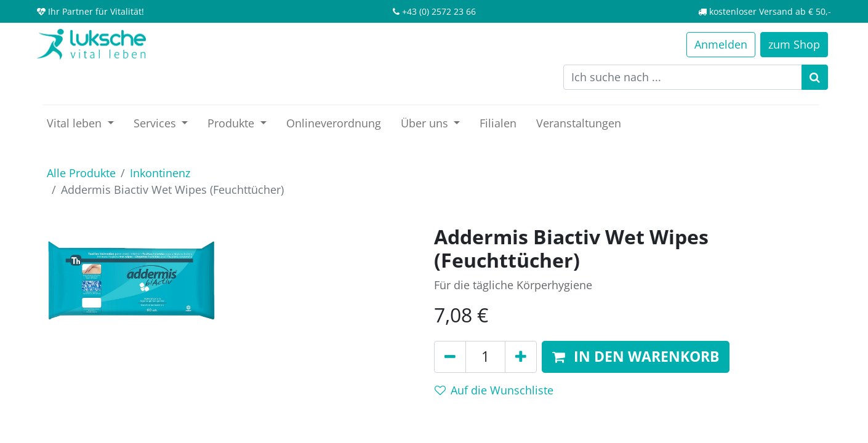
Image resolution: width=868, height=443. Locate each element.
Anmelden (721, 44)
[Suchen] (815, 77)
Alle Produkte (81, 173)
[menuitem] (334, 123)
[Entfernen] (450, 357)
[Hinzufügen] (521, 357)
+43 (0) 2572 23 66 (439, 11)
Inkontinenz (160, 173)
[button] (636, 357)
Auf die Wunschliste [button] (494, 390)
